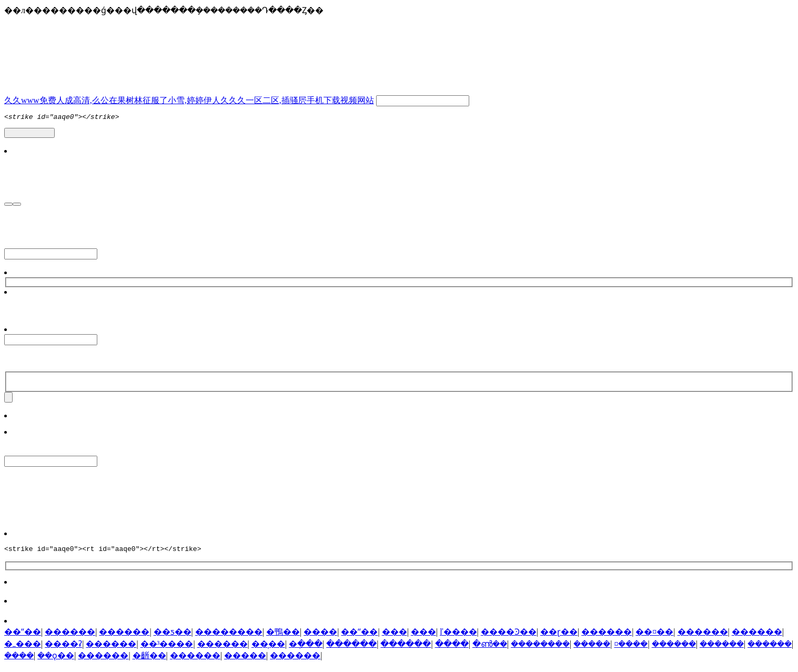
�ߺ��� (23, 650)
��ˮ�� (23, 638)
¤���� (631, 650)
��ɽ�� (559, 638)
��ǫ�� (56, 662)
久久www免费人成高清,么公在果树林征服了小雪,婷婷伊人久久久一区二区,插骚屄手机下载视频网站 (189, 100)
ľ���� (458, 638)
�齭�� (149, 662)
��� (395, 638)
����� (592, 650)
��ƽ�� (173, 638)
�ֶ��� (306, 650)
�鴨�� (283, 638)
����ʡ (63, 650)
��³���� (167, 650)
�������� (229, 638)
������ (70, 638)
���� (320, 638)
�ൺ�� (490, 650)
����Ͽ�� (509, 638)
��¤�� (654, 638)
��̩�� (268, 650)
